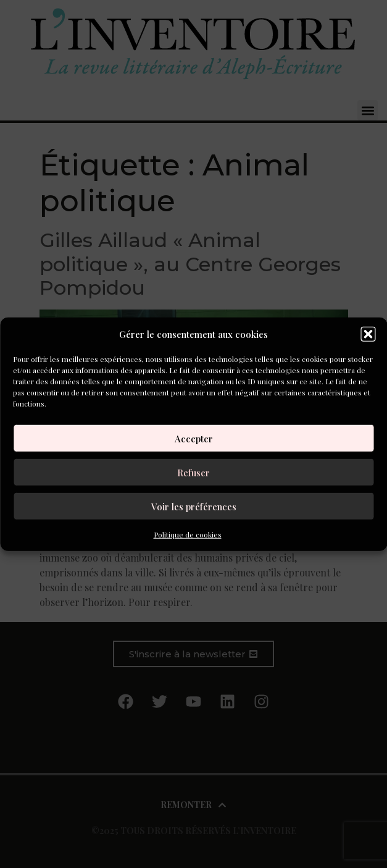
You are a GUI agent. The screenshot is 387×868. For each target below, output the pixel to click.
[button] (368, 334)
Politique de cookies (188, 534)
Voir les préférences (194, 506)
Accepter (194, 438)
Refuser (193, 472)
